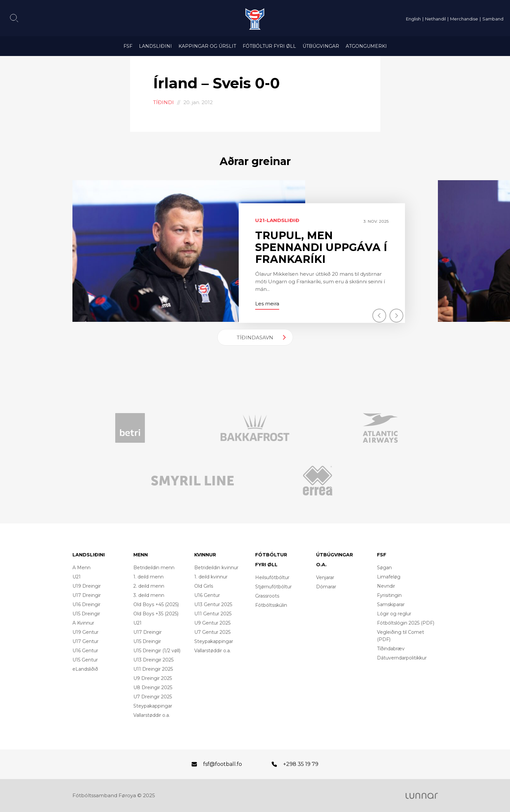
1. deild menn (148, 577)
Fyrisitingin (389, 595)
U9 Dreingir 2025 (153, 678)
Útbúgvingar (321, 46)
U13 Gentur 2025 (213, 604)
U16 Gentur (85, 651)
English (413, 19)
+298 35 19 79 (301, 764)
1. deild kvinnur (211, 577)
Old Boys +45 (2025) (156, 604)
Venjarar (325, 577)
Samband (493, 19)
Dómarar (326, 587)
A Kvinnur (83, 623)
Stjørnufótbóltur (273, 587)
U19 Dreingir (87, 586)
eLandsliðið (85, 669)
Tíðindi (163, 102)
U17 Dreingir (87, 595)
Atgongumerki (366, 46)
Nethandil (435, 19)
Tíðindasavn (255, 337)
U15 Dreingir (86, 614)
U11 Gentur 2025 (213, 614)
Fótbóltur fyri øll (269, 46)
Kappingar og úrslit (207, 46)
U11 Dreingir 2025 (153, 669)
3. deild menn (149, 595)
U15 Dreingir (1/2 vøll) (157, 651)
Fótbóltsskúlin (271, 605)
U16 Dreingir (86, 604)
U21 (77, 577)
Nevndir (386, 586)
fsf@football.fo (223, 764)
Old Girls (204, 586)
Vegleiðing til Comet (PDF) (401, 636)
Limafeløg (389, 577)
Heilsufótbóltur (272, 577)
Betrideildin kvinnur (216, 568)
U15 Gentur (85, 660)
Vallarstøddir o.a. (152, 715)
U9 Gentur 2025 (212, 623)
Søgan (384, 568)
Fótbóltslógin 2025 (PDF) (406, 623)
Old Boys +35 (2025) (156, 614)
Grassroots (267, 596)
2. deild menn (149, 586)
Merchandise (464, 19)
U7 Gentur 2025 (212, 632)
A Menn (81, 568)
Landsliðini (155, 46)
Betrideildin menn (154, 568)
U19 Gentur (85, 632)
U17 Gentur (85, 641)
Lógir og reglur (394, 614)
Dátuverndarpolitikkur (402, 658)
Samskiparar (391, 604)
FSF (128, 46)
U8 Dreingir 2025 (153, 687)
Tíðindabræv (391, 649)
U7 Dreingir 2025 (153, 697)
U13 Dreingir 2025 (153, 660)
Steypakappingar (153, 706)
